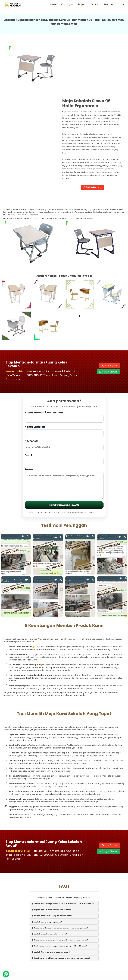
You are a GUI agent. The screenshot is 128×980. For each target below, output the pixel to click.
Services (108, 4)
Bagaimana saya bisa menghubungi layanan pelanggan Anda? (61, 907)
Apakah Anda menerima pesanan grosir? (51, 901)
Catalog (66, 4)
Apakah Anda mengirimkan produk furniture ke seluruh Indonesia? (63, 852)
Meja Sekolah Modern (68, 977)
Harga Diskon (108, 320)
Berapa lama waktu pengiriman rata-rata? (52, 864)
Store (121, 4)
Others (95, 4)
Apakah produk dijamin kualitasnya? (49, 882)
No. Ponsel (64, 394)
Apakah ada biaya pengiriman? (47, 870)
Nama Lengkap (64, 379)
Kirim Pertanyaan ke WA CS (64, 453)
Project (82, 4)
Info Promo (110, 314)
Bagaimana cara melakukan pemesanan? (51, 858)
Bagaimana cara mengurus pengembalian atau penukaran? (60, 888)
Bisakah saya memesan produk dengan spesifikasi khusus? (59, 895)
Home (53, 4)
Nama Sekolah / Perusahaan (64, 365)
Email (64, 408)
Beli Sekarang (95, 136)
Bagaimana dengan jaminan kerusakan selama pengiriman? (60, 876)
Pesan (64, 432)
